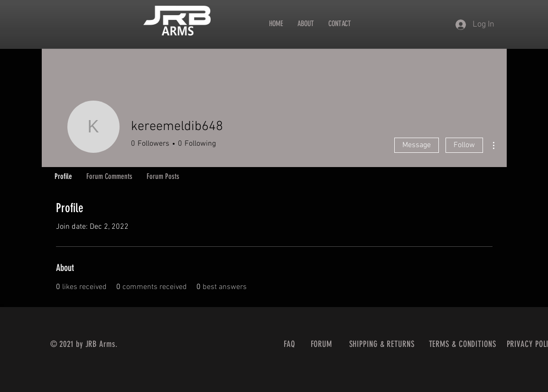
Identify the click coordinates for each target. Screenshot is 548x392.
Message (417, 145)
